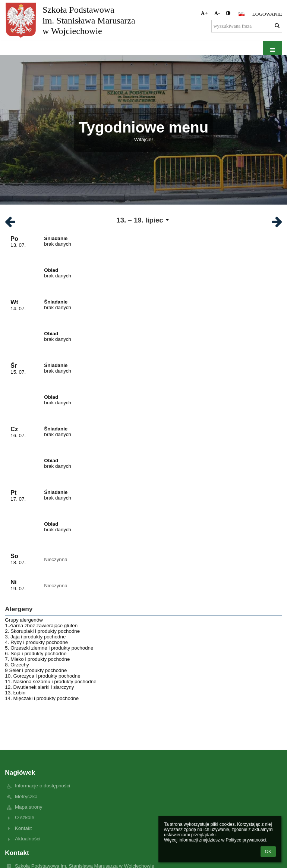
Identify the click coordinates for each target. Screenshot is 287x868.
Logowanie (267, 14)
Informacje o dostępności (42, 786)
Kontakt (23, 828)
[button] (242, 14)
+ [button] (204, 13)
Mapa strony (29, 807)
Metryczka (26, 797)
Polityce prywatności (246, 840)
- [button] (217, 13)
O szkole (25, 817)
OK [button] (268, 852)
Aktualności (28, 839)
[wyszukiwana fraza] (247, 26)
